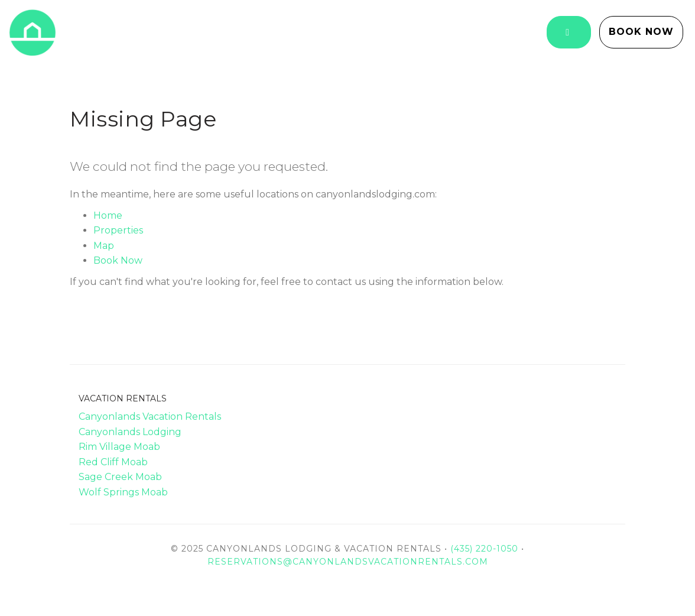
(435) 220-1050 (484, 549)
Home (108, 215)
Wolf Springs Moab (123, 492)
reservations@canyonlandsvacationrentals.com (348, 562)
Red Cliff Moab (113, 462)
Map (104, 246)
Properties (118, 230)
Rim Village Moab (119, 447)
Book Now (641, 32)
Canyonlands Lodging (130, 432)
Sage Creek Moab (120, 477)
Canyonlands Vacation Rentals (150, 416)
